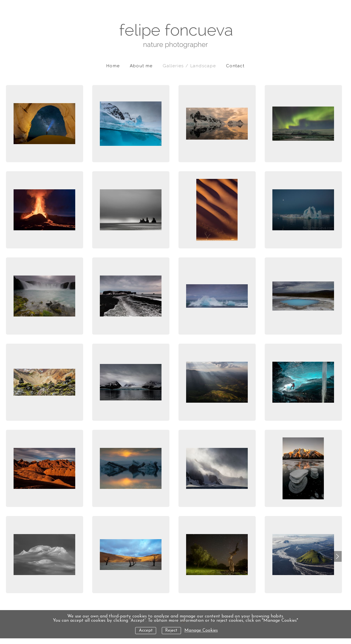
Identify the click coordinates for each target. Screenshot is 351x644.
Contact (235, 66)
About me (141, 66)
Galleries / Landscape (189, 66)
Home (113, 66)
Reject (171, 631)
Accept (146, 631)
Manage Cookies (201, 631)
